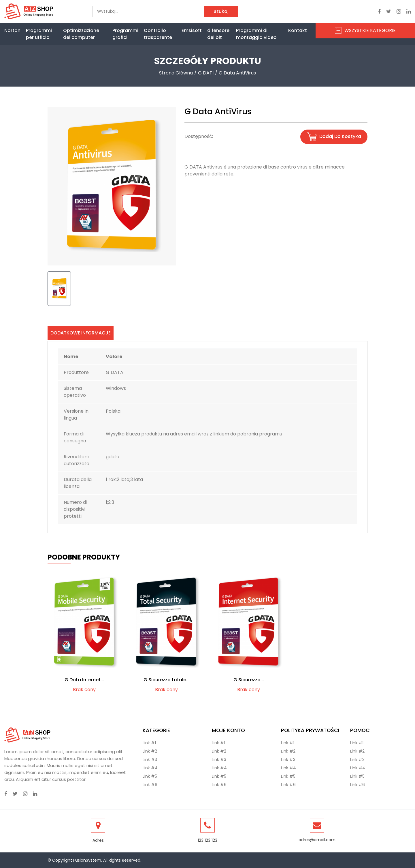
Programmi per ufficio (39, 34)
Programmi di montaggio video (256, 34)
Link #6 (150, 785)
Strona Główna (176, 73)
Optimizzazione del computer (81, 34)
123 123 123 (207, 840)
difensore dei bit (218, 34)
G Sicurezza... (249, 680)
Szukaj (221, 11)
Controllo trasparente (158, 34)
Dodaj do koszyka (334, 137)
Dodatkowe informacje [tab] (81, 333)
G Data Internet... (84, 680)
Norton (12, 30)
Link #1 (149, 743)
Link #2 (150, 751)
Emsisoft (192, 30)
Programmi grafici (125, 34)
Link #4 (150, 768)
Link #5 (150, 776)
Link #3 (150, 759)
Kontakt (298, 30)
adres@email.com (317, 840)
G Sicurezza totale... (167, 680)
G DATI (206, 73)
